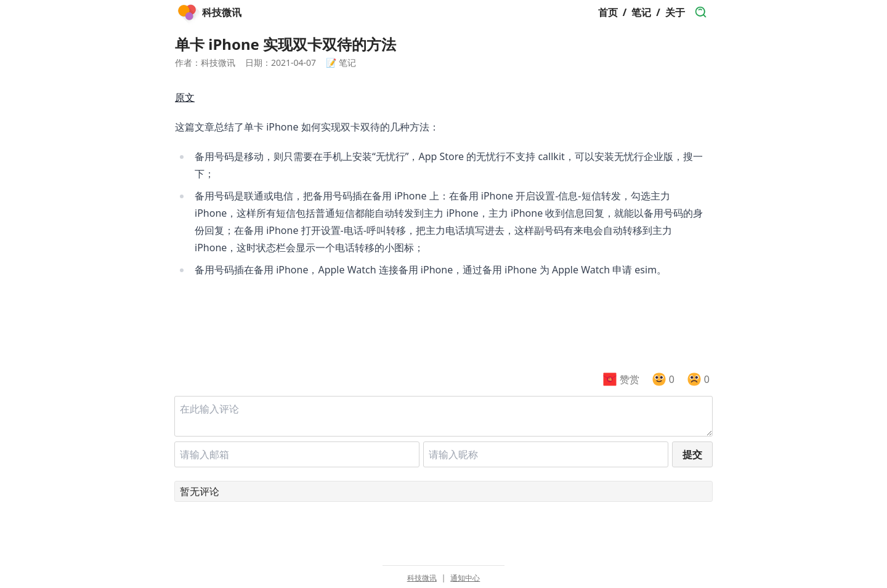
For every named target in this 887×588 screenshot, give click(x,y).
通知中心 (465, 578)
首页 (608, 12)
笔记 (641, 12)
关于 (675, 12)
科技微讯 (422, 578)
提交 (692, 454)
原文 (185, 97)
